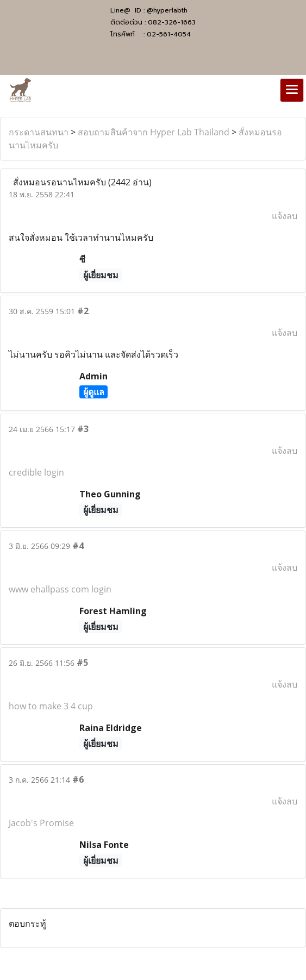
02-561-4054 (169, 34)
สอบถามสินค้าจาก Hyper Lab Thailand (154, 132)
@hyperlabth (167, 10)
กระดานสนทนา (39, 132)
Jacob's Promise (41, 823)
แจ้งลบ (285, 216)
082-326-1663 (172, 22)
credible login (36, 472)
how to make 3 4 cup (51, 706)
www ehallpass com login (60, 589)
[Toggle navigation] (292, 90)
